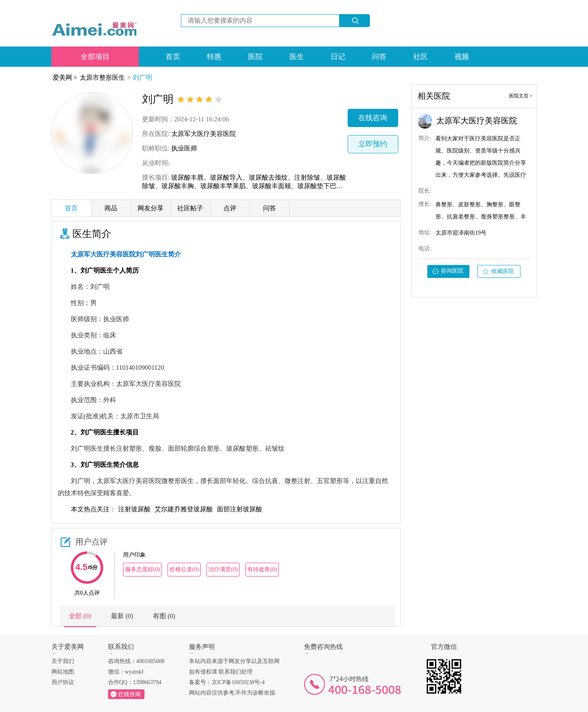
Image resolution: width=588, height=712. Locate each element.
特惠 (214, 57)
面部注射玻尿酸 (240, 509)
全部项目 (95, 57)
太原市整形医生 (102, 77)
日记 (338, 57)
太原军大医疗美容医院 (204, 134)
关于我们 (63, 661)
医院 (255, 57)
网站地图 (63, 672)
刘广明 (142, 77)
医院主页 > (521, 96)
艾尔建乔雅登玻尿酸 (184, 509)
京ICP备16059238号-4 (238, 682)
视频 (462, 57)
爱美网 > (65, 77)
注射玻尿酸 (134, 509)
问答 (379, 57)
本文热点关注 (90, 509)
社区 (420, 57)
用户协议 (63, 682)
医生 (297, 57)
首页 (173, 57)
